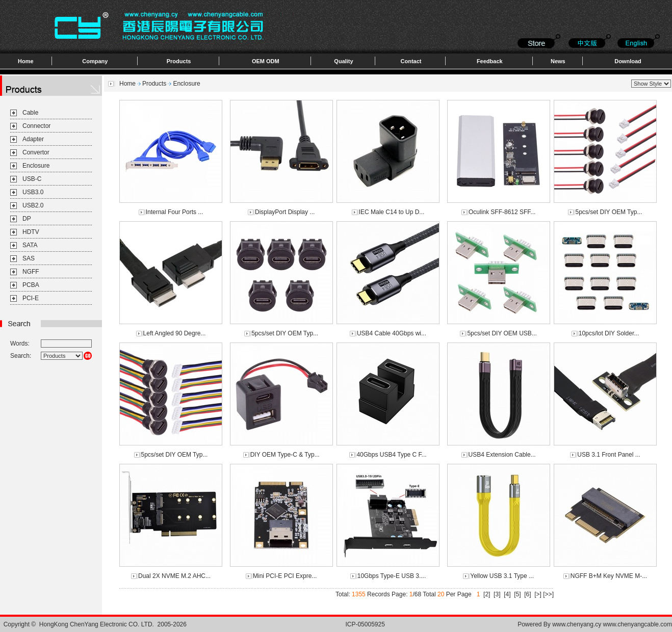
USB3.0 (33, 192)
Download (628, 61)
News (558, 61)
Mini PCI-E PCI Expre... (285, 576)
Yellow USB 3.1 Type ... (502, 576)
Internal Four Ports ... (175, 212)
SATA (30, 245)
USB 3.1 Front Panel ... (609, 455)
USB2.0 (33, 205)
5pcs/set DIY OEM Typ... (609, 212)
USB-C (32, 179)
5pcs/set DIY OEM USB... (502, 333)
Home (26, 61)
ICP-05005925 (365, 624)
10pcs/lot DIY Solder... (609, 333)
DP (27, 219)
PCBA (31, 285)
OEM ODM (266, 61)
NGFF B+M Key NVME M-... (609, 576)
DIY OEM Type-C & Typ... (285, 455)
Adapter (33, 139)
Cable (30, 113)
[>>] (548, 594)
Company (95, 61)
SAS (29, 258)
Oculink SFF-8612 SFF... (502, 212)
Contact (411, 61)
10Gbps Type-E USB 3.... (392, 576)
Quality (343, 61)
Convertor (36, 152)
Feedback (490, 61)
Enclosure (36, 166)
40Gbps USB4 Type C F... (391, 455)
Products (179, 61)
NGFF (31, 272)
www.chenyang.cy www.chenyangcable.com (612, 624)
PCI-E (31, 298)
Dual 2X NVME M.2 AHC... (174, 576)
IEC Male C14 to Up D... (392, 212)
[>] (538, 594)
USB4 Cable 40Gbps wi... (392, 333)
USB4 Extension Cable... (502, 455)
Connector (36, 126)
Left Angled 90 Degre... (175, 333)
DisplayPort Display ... (285, 212)
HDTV (31, 232)
